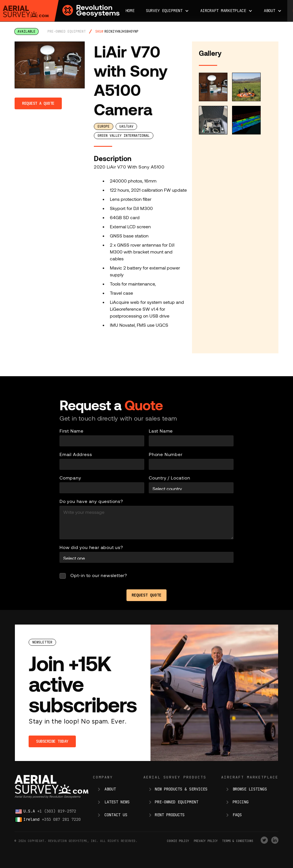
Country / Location (169, 478)
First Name (72, 431)
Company (70, 478)
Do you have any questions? (91, 501)
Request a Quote (38, 103)
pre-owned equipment (67, 31)
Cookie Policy (178, 841)
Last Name (161, 431)
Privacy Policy (206, 841)
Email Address (76, 454)
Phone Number (166, 454)
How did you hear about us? (91, 547)
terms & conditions (238, 841)
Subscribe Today (52, 741)
